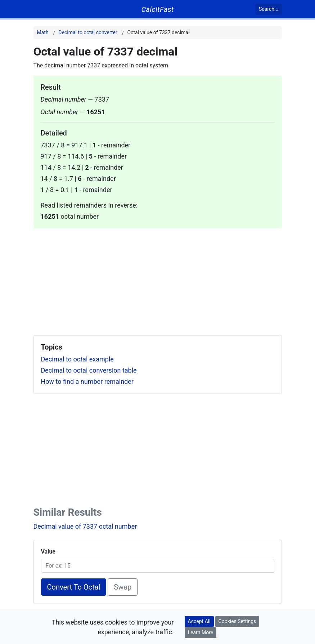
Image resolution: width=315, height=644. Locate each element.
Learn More (201, 632)
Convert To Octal (74, 587)
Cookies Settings (237, 621)
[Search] (269, 9)
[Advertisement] (158, 279)
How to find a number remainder (87, 381)
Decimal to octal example (77, 359)
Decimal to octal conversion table (89, 370)
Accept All (199, 621)
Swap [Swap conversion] (123, 587)
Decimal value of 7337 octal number (85, 526)
